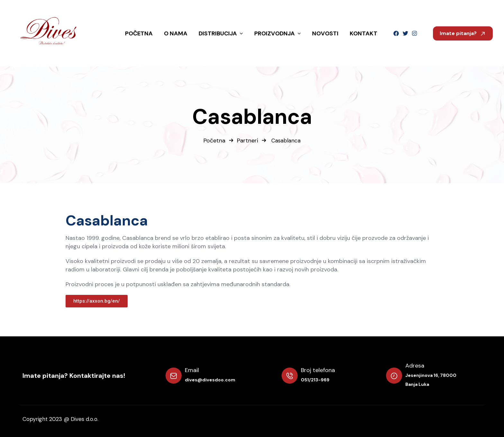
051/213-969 (315, 380)
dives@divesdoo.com (210, 380)
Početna (214, 141)
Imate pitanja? (463, 33)
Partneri (248, 141)
